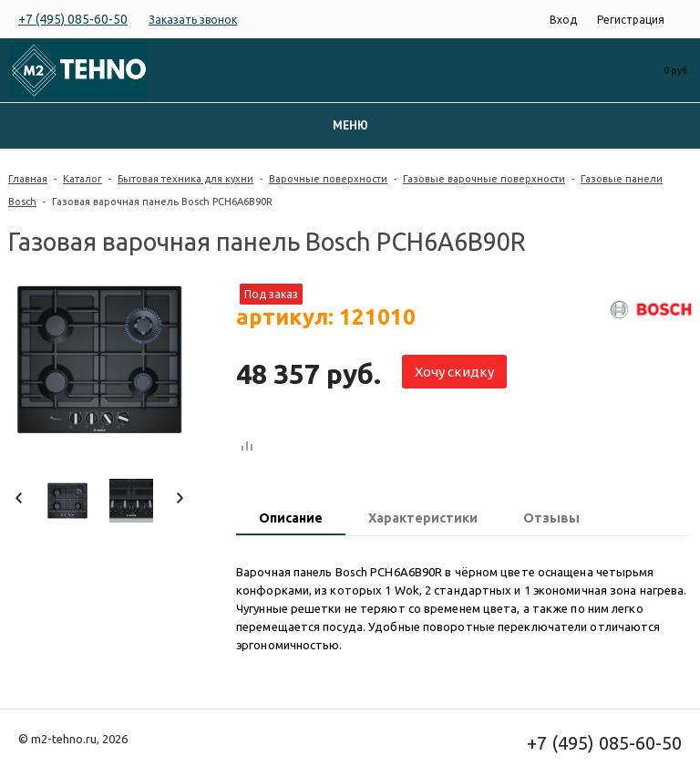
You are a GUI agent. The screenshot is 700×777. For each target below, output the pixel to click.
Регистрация (631, 20)
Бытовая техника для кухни (185, 179)
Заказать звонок (193, 20)
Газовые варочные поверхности (484, 179)
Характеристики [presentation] (423, 518)
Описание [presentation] (291, 518)
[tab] (291, 520)
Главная (28, 179)
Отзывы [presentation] (551, 518)
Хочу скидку (454, 372)
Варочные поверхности (328, 179)
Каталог (82, 179)
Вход (563, 20)
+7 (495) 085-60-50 (73, 19)
